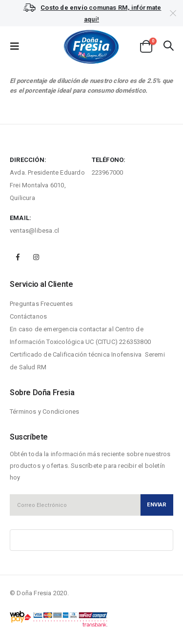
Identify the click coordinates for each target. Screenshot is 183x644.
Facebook (18, 257)
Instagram (36, 257)
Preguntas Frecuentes (41, 304)
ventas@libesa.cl (34, 231)
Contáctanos (28, 316)
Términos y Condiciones (44, 412)
